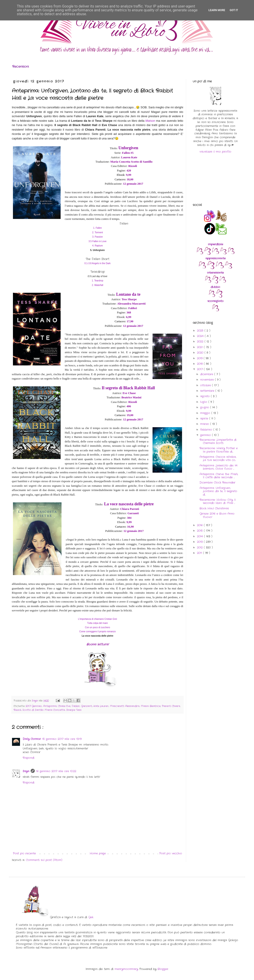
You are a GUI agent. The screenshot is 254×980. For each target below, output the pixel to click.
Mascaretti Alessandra (125, 706)
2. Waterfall (97, 285)
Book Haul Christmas (214, 508)
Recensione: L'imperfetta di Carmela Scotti (218, 441)
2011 (200, 553)
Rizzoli (17, 710)
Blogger (163, 969)
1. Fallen (97, 228)
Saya (26, 771)
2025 (201, 331)
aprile (205, 418)
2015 (200, 531)
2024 (201, 336)
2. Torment (97, 232)
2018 (200, 364)
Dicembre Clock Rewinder (217, 483)
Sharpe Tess (74, 710)
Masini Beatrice (151, 706)
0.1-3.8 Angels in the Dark (97, 263)
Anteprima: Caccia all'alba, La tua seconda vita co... (218, 458)
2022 (201, 341)
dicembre (207, 374)
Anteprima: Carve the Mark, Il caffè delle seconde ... (219, 476)
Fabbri (76, 706)
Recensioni (21, 67)
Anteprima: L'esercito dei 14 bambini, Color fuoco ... (218, 467)
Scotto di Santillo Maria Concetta (44, 710)
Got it (234, 10)
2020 (201, 353)
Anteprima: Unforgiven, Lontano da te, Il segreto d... (218, 491)
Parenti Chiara (171, 706)
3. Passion (97, 237)
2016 (200, 525)
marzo (205, 424)
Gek (91, 917)
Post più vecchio (171, 853)
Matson (150, 121)
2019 (200, 358)
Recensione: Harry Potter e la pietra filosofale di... (219, 450)
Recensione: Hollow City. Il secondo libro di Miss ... (218, 501)
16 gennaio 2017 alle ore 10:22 (56, 771)
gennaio (206, 435)
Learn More (217, 10)
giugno (205, 407)
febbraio (207, 430)
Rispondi (29, 758)
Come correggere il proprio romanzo (97, 631)
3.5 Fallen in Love (97, 241)
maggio (206, 413)
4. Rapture (97, 246)
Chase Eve (64, 706)
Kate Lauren (101, 706)
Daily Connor (32, 739)
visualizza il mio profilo (215, 152)
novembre (208, 380)
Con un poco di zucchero (97, 627)
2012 (200, 547)
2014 (201, 536)
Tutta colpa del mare (97, 623)
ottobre (206, 385)
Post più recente (24, 853)
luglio (204, 402)
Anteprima (50, 706)
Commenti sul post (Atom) (44, 860)
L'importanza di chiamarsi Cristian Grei (97, 619)
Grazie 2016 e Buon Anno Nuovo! (217, 515)
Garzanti (87, 706)
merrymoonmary (126, 969)
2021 (200, 347)
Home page (98, 853)
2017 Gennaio (34, 706)
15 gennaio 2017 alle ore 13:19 (62, 739)
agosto (206, 396)
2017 (200, 369)
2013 (200, 542)
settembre (208, 391)
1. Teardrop (97, 281)
